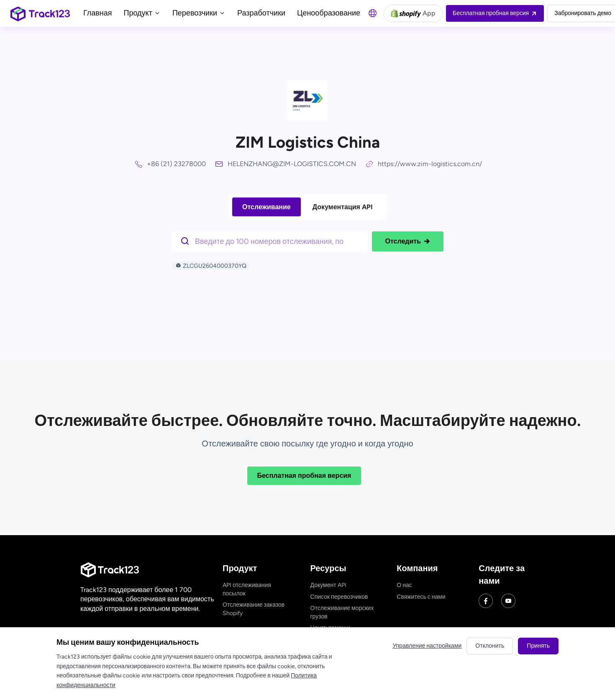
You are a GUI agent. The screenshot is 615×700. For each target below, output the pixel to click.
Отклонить (490, 646)
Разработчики (261, 13)
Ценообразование (329, 13)
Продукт (142, 13)
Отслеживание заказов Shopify (254, 609)
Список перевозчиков (339, 597)
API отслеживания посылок (247, 589)
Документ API (328, 585)
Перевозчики (199, 13)
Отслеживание (266, 207)
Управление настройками (427, 646)
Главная (98, 13)
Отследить (408, 241)
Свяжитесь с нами (421, 597)
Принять (538, 646)
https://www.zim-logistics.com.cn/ (430, 164)
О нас (404, 585)
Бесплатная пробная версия (304, 476)
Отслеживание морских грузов (342, 612)
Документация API (343, 207)
